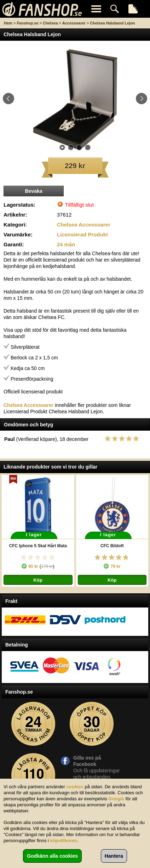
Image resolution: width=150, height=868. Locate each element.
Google (116, 799)
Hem (8, 23)
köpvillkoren (64, 841)
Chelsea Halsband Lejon (112, 23)
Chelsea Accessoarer (84, 225)
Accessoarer (74, 23)
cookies (75, 787)
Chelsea (50, 23)
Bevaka (33, 191)
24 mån (66, 244)
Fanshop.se (27, 23)
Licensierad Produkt (82, 234)
